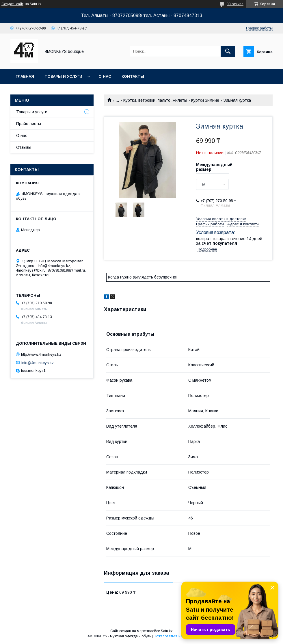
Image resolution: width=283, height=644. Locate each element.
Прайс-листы (29, 124)
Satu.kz (167, 631)
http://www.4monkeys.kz (41, 354)
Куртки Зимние (205, 100)
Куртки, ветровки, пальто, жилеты (155, 100)
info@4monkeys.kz (38, 362)
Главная (25, 76)
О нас (105, 76)
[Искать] (228, 51)
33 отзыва (235, 4)
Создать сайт (12, 4)
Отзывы (24, 147)
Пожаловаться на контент (175, 636)
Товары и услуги (63, 76)
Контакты (133, 76)
